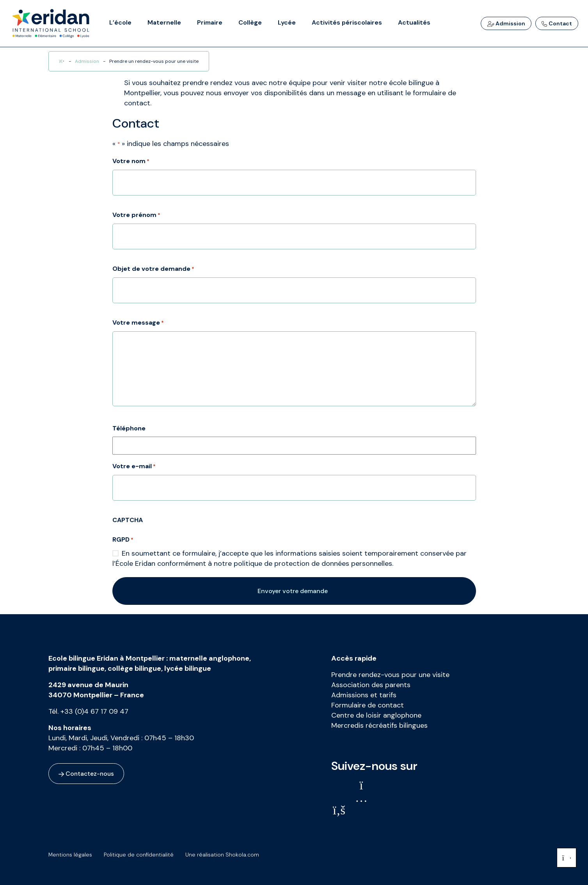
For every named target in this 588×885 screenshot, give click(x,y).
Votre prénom (136, 215)
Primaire (210, 22)
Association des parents (371, 685)
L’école (120, 22)
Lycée (287, 22)
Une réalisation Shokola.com (226, 855)
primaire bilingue (76, 668)
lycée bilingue (188, 668)
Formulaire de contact (368, 705)
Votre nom (131, 162)
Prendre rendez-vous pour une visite (390, 675)
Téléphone (129, 428)
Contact (557, 23)
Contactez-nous (87, 774)
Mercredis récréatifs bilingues (379, 725)
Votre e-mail (134, 467)
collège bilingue (134, 668)
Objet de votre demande (153, 269)
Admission (506, 23)
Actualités (414, 22)
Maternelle (164, 22)
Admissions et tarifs (364, 695)
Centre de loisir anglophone (376, 715)
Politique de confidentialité (141, 855)
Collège (250, 22)
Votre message (138, 323)
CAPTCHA (128, 520)
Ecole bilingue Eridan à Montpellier (107, 658)
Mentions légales (70, 855)
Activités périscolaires (347, 22)
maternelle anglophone (209, 658)
